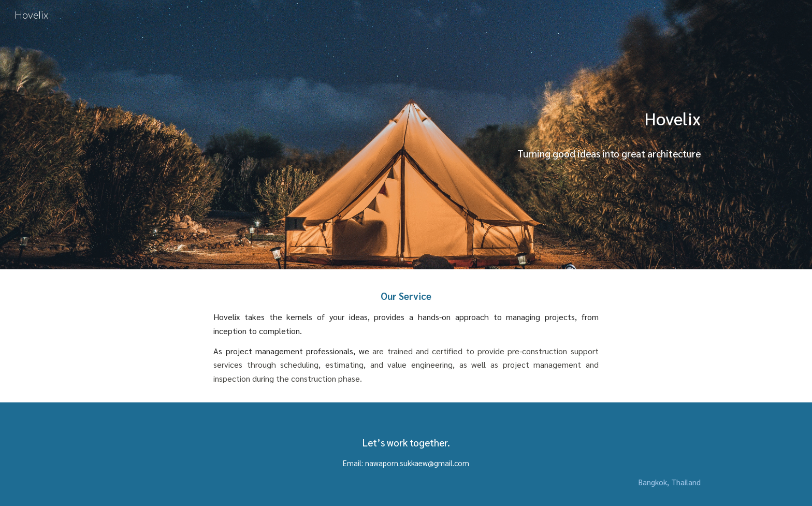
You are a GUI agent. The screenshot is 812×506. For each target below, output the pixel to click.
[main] (508, 134)
